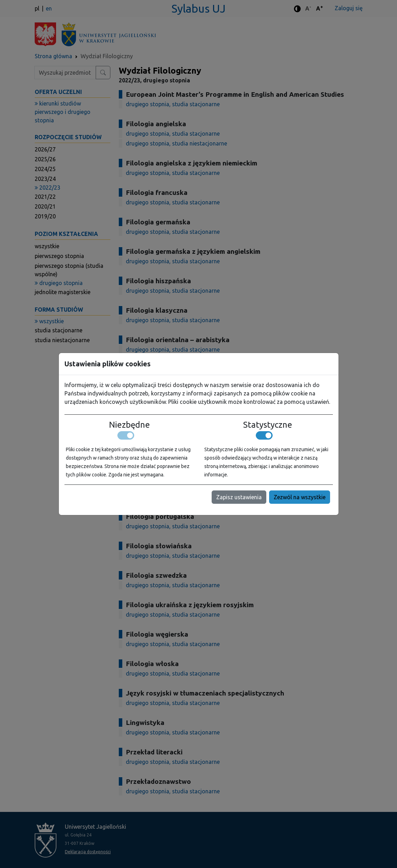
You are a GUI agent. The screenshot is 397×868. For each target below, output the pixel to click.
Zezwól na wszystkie (300, 497)
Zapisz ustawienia (239, 497)
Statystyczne (268, 425)
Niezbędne (129, 425)
